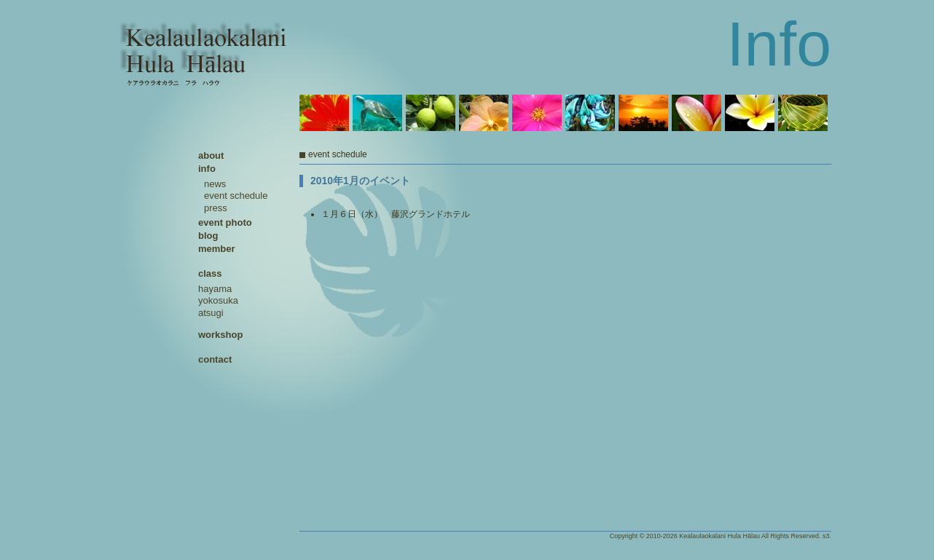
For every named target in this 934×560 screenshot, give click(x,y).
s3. (827, 536)
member (217, 249)
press (216, 208)
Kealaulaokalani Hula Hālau (719, 536)
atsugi (211, 313)
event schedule (236, 196)
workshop (220, 335)
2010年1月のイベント (360, 181)
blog (208, 236)
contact (215, 359)
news (215, 184)
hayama (215, 289)
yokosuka (218, 300)
